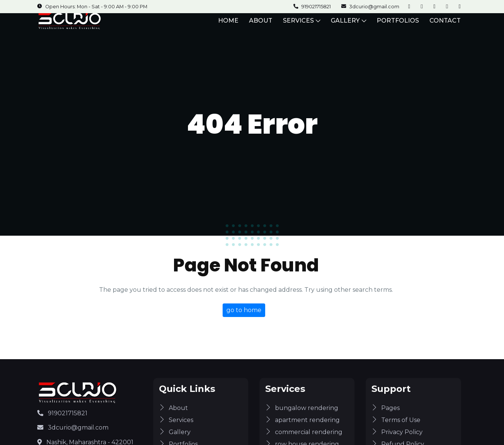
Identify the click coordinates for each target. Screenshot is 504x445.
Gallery (175, 432)
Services (176, 420)
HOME (228, 26)
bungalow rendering (302, 408)
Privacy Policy (397, 432)
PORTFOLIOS (398, 26)
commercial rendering (304, 432)
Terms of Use (396, 420)
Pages (386, 408)
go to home (244, 310)
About (173, 408)
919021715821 (62, 413)
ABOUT (261, 26)
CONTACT (445, 26)
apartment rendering (302, 420)
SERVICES (302, 26)
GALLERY (348, 26)
